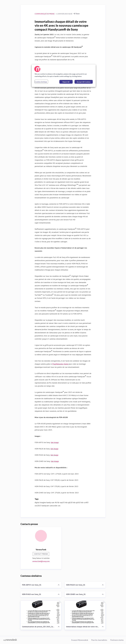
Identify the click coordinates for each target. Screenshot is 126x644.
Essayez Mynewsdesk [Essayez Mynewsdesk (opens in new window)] (80, 640)
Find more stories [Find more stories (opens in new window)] (117, 640)
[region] (64, 76)
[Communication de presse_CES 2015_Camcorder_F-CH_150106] (41, 612)
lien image (55, 442)
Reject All (66, 82)
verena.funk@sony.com (41, 561)
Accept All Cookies (84, 82)
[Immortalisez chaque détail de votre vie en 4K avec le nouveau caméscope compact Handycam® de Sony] (85, 612)
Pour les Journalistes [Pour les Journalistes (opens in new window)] (99, 640)
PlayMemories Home (60, 364)
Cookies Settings (41, 82)
